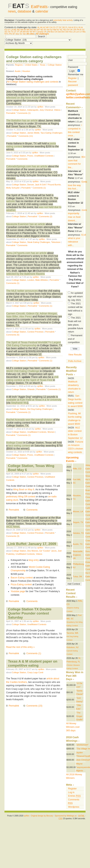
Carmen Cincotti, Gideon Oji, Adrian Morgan (32, 313)
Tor (21, 34)
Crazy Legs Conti (35, 672)
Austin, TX (78, 544)
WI (31, 32)
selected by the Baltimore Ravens (25, 274)
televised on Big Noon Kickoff (23, 98)
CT (57, 27)
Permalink (11, 113)
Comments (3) (13, 536)
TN (9, 32)
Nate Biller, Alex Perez (19, 316)
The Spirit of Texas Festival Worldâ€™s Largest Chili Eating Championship (34, 344)
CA (51, 27)
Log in (71, 792)
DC (60, 27)
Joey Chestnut (46, 110)
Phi (11, 34)
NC (61, 30)
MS (32, 30)
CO (54, 27)
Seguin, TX (78, 522)
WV (28, 32)
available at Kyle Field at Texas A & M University (34, 400)
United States (31, 65)
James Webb (33, 133)
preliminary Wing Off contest (21, 497)
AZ (44, 27)
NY (58, 30)
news (12, 11)
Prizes (30, 156)
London (31, 280)
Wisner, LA (78, 511)
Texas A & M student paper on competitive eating (33, 663)
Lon (77, 32)
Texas (42, 65)
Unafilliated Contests (44, 156)
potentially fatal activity (63, 20)
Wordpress (74, 807)
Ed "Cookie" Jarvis (48, 551)
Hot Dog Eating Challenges (40, 409)
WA (24, 32)
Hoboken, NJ (72, 647)
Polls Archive (75, 361)
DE (64, 27)
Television (56, 242)
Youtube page (18, 591)
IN (79, 27)
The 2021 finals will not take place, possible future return (75, 325)
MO (35, 30)
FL (67, 27)
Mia (84, 32)
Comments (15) (34, 706)
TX (12, 32)
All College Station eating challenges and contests (33, 82)
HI (72, 27)
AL (38, 27)
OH (68, 30)
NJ (51, 30)
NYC (7, 34)
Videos (57, 110)
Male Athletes (42, 280)
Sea (17, 34)
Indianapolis (33, 110)
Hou (71, 32)
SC (83, 30)
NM (55, 30)
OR (75, 30)
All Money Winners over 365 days (73, 727)
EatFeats (39, 7)
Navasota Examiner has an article (26, 224)
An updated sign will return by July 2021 (75, 296)
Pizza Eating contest (21, 585)
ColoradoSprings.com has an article (27, 166)
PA (78, 30)
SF (14, 34)
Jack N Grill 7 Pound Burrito (48, 185)
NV (45, 30)
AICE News (13, 527)
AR (47, 27)
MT (39, 30)
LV (81, 32)
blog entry (34, 560)
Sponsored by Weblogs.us (66, 816)
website (11, 201)
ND (65, 30)
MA (22, 30)
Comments (22, 159)
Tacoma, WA (72, 633)
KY (9, 30)
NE (42, 30)
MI (25, 30)
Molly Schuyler (13, 188)
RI (81, 30)
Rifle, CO (77, 469)
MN (28, 30)
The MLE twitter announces (22, 291)
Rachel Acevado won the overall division (29, 420)
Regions (19, 65)
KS (6, 30)
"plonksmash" (82, 745)
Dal (59, 32)
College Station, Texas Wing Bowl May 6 (31, 468)
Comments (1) (24, 113)
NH (48, 30)
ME (15, 30)
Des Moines (33, 551)
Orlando (31, 389)
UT (15, 32)
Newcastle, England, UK (78, 555)
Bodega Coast (14, 443)
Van (24, 34)
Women (51, 432)
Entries (74, 796)
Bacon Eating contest (22, 578)
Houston (26, 71)
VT (18, 32)
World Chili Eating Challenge (23, 371)
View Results (75, 355)
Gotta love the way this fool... (77, 185)
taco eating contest (19, 446)
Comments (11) (26, 136)
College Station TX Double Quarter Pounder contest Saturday (30, 613)
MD (18, 30)
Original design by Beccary (42, 816)
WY (34, 32)
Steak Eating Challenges (39, 242)
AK (41, 27)
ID (75, 27)
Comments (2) (46, 216)
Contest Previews (35, 332)
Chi (56, 32)
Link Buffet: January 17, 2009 (32, 544)
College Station (55, 65)
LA (12, 30)
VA (21, 32)
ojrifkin (40, 107)
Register (72, 78)
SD (6, 32)
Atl (49, 32)
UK (45, 32)
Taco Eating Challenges (52, 133)
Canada (40, 32)
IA (82, 27)
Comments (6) (13, 335)
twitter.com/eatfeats (78, 98)
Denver (30, 185)
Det (67, 32)
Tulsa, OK (77, 576)
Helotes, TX (78, 533)
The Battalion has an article (22, 121)
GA (70, 27)
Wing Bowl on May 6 (24, 490)
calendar (42, 11)
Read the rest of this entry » (20, 647)
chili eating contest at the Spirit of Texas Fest (32, 378)
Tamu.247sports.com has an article (26, 253)
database (25, 11)
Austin (18, 71)
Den (63, 32)
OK (71, 30)
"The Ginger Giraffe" (79, 716)
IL (77, 27)
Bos (52, 32)
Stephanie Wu (19, 403)
